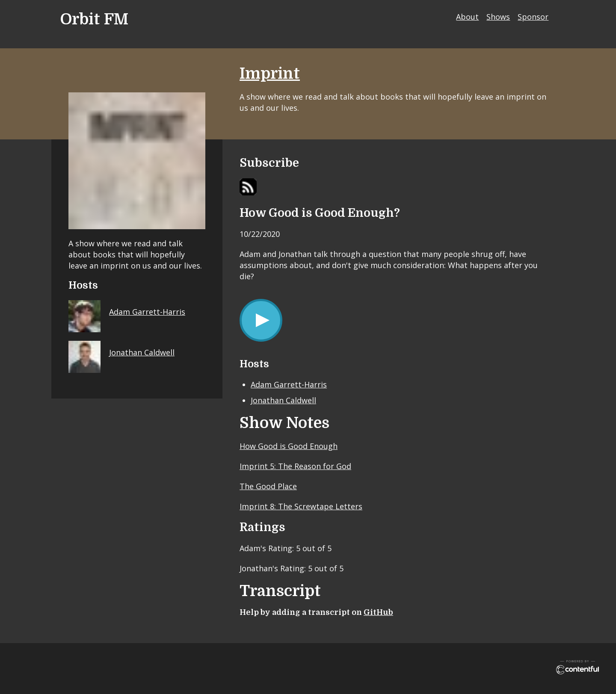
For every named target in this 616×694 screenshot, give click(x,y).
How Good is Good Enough (289, 446)
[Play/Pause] (261, 320)
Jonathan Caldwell (283, 400)
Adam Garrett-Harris (289, 384)
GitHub (378, 612)
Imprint (270, 74)
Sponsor (533, 17)
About (467, 17)
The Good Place (268, 486)
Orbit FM (94, 19)
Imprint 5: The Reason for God (295, 466)
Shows (498, 17)
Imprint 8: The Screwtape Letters (301, 506)
